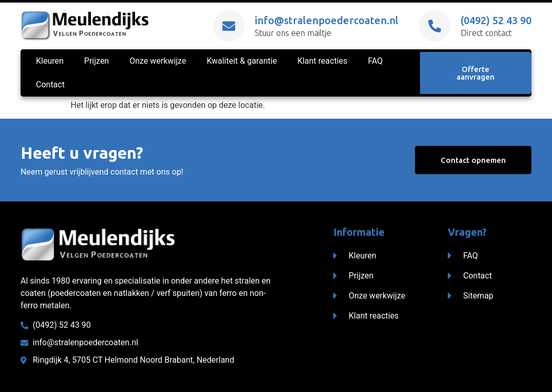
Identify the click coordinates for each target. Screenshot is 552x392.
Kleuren (50, 61)
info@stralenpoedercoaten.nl (327, 20)
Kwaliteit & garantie (242, 61)
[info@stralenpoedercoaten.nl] (229, 26)
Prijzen (97, 61)
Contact (50, 85)
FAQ (376, 61)
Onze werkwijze (158, 61)
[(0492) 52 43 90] (435, 26)
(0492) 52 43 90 (496, 20)
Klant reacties (322, 61)
